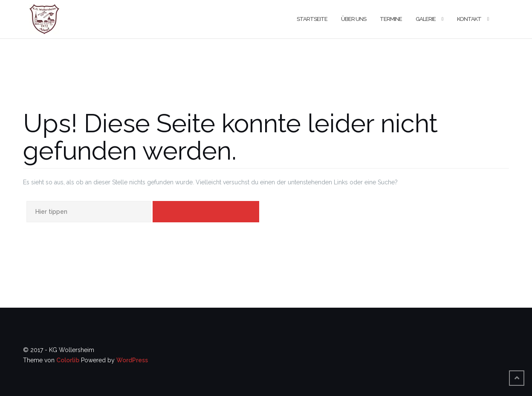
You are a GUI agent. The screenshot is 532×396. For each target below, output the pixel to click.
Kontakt (469, 19)
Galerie (426, 19)
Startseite (312, 19)
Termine (391, 19)
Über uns (354, 19)
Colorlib (68, 360)
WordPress (132, 360)
